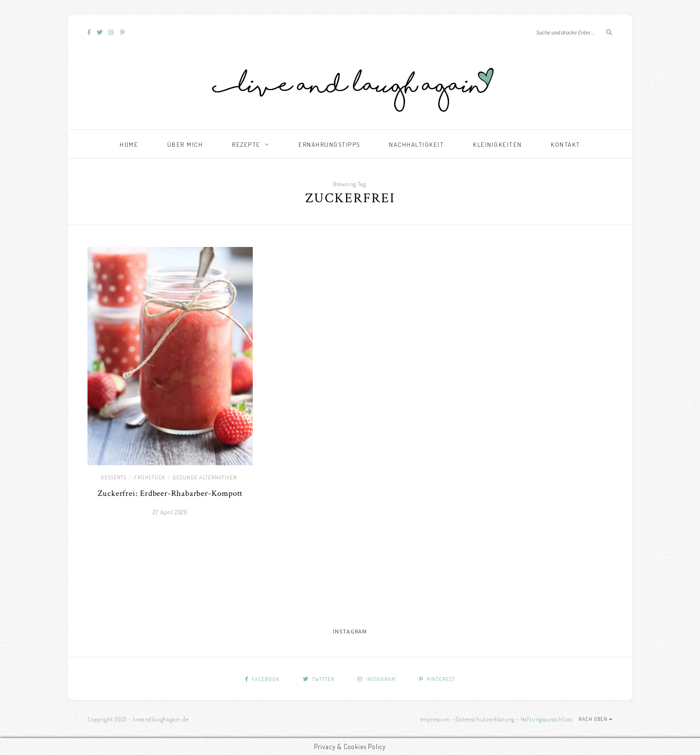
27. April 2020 (170, 512)
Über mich (185, 144)
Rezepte (246, 144)
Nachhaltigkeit (416, 144)
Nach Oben (595, 719)
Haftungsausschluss (547, 719)
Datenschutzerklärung (485, 719)
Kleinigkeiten (498, 144)
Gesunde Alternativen (205, 477)
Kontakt (566, 144)
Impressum (435, 719)
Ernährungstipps (329, 144)
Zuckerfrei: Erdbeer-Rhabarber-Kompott (170, 493)
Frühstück (150, 477)
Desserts (114, 477)
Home (129, 144)
